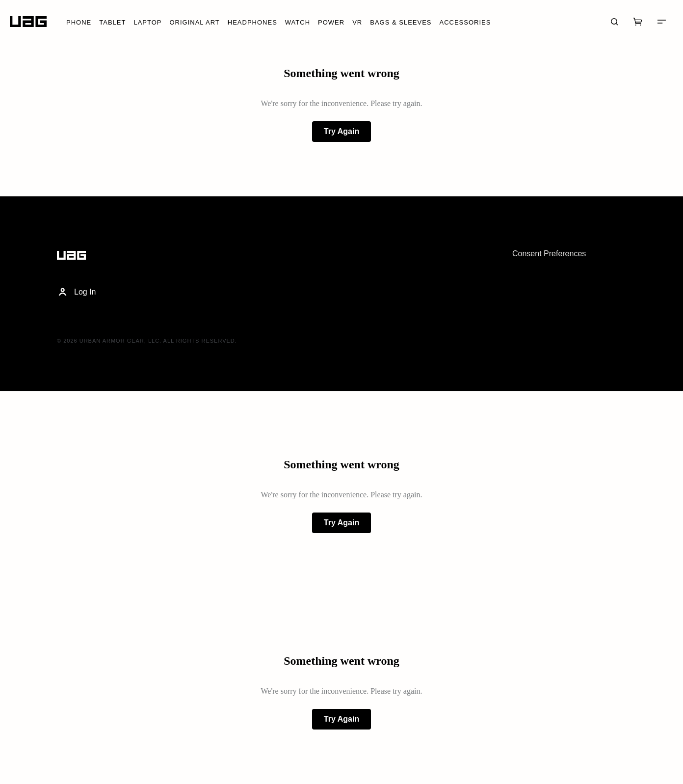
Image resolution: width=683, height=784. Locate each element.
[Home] (28, 22)
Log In (76, 292)
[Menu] (661, 22)
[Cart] (638, 22)
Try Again (341, 131)
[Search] (614, 22)
